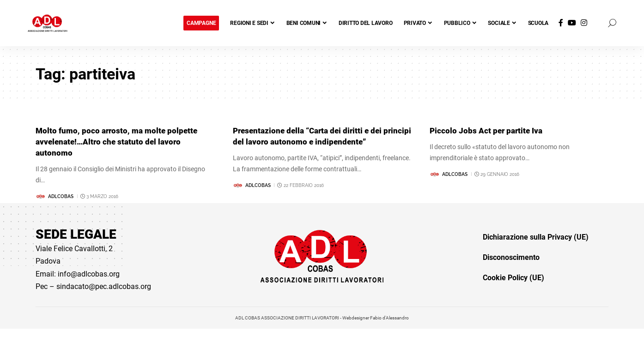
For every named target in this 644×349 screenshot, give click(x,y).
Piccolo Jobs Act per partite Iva (488, 130)
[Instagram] (584, 23)
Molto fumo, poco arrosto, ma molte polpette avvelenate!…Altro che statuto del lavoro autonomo (119, 141)
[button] (612, 23)
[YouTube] (572, 23)
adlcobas (61, 196)
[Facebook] (561, 23)
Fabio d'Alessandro (389, 318)
